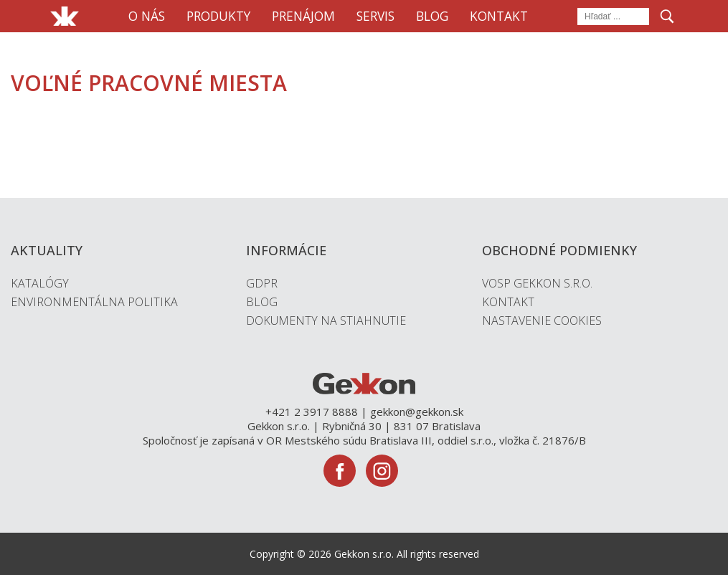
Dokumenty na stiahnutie (326, 320)
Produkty (218, 16)
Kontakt (499, 16)
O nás (147, 16)
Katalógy (40, 283)
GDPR (262, 283)
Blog (432, 16)
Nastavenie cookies (542, 320)
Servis (375, 16)
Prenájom (303, 16)
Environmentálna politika (94, 302)
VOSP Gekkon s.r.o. (537, 283)
